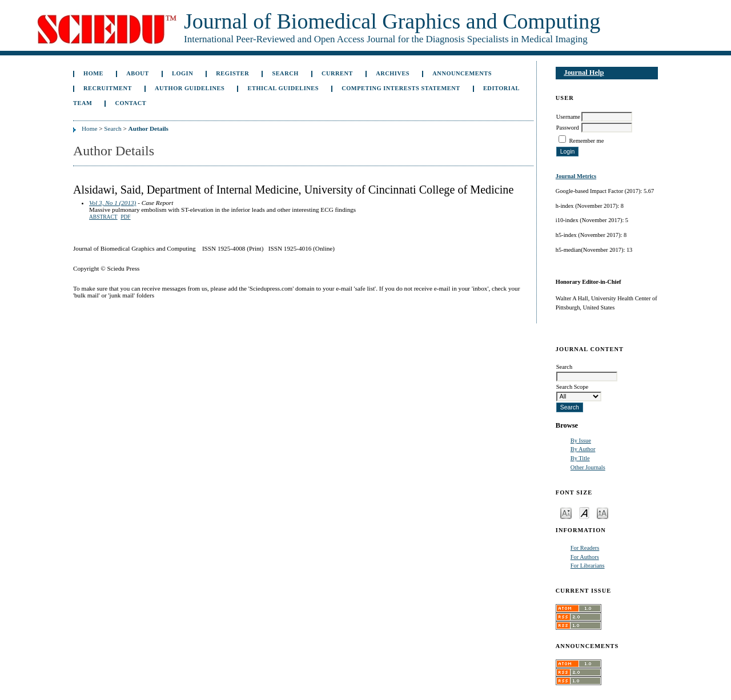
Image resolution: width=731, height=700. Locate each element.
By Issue (581, 440)
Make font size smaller (566, 512)
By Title (580, 458)
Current (337, 73)
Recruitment (108, 88)
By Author (583, 449)
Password (568, 128)
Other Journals (588, 467)
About (138, 73)
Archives (393, 73)
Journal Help (584, 73)
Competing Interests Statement (401, 88)
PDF (125, 217)
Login (182, 73)
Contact (130, 103)
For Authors (585, 557)
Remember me (586, 141)
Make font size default (584, 512)
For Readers (585, 548)
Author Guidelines (190, 88)
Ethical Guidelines (284, 88)
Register (232, 73)
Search (285, 73)
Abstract (103, 217)
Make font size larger (603, 512)
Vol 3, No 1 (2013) (113, 203)
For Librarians (588, 566)
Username (568, 117)
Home (93, 73)
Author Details (148, 128)
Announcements (462, 73)
